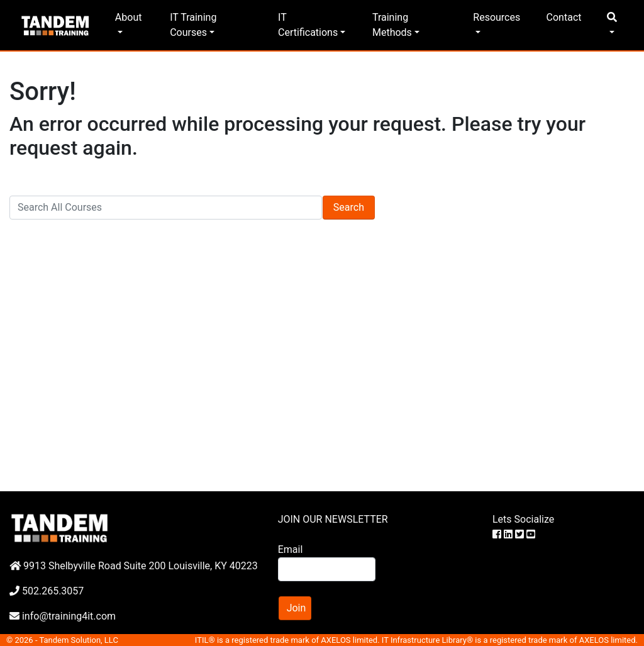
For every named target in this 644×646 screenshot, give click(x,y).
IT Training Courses (193, 25)
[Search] (166, 208)
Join (297, 608)
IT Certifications (308, 25)
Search (349, 207)
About (129, 17)
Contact (564, 17)
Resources (497, 17)
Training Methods (392, 25)
